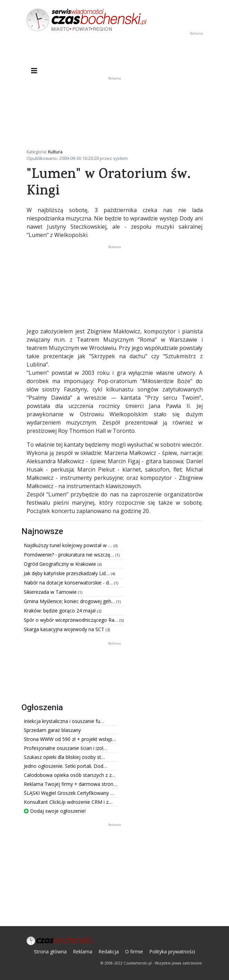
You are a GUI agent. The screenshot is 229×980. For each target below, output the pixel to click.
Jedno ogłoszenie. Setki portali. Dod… (65, 766)
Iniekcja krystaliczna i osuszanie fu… (64, 721)
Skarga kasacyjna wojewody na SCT (65, 629)
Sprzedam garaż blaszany (52, 730)
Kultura (55, 152)
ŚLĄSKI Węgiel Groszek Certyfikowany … (69, 793)
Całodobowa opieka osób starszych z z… (70, 775)
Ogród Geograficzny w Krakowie (61, 564)
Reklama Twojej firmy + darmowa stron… (70, 784)
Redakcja (109, 952)
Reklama (83, 952)
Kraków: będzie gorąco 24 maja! (60, 611)
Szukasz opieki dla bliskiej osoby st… (64, 757)
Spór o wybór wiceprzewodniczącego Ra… (72, 620)
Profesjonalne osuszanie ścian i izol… (65, 748)
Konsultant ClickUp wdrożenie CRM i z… (68, 802)
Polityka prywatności (172, 952)
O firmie (134, 952)
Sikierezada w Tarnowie (51, 592)
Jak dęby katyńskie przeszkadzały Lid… (67, 573)
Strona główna (50, 952)
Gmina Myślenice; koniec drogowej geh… (70, 601)
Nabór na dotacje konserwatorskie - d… (69, 583)
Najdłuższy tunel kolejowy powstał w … (69, 545)
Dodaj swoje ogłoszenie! (55, 811)
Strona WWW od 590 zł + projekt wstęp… (70, 739)
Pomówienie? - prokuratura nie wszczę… (70, 555)
